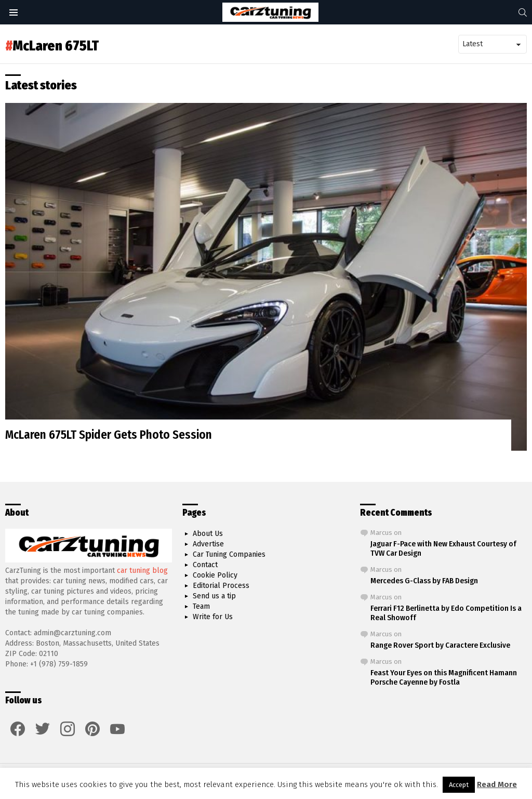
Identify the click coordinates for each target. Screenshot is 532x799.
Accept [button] (459, 785)
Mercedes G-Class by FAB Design (424, 581)
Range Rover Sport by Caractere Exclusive (440, 645)
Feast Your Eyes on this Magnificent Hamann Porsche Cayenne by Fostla (444, 677)
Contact (205, 565)
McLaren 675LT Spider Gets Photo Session (109, 435)
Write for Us (213, 617)
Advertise (208, 544)
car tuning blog (142, 571)
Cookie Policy (215, 575)
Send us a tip (214, 596)
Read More (497, 784)
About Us (208, 534)
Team (201, 606)
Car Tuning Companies (229, 554)
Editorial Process (221, 586)
